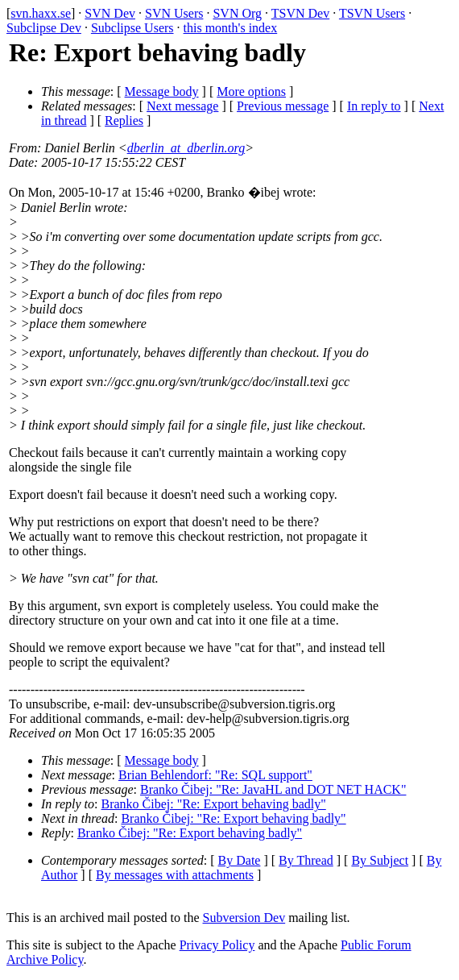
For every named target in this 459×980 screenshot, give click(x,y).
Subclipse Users (132, 28)
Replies (124, 120)
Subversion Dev (244, 918)
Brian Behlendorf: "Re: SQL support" (215, 775)
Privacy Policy (217, 945)
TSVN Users (372, 13)
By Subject (380, 860)
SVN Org (237, 13)
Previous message (283, 106)
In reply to (374, 106)
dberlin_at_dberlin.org (186, 148)
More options (251, 91)
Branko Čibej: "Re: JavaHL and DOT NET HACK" (273, 789)
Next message (182, 106)
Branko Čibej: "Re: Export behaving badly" (214, 804)
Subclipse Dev (44, 28)
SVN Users (174, 13)
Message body (162, 91)
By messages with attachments (175, 875)
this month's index (231, 28)
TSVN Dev (300, 13)
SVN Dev (110, 13)
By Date (240, 860)
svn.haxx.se (41, 13)
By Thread (306, 860)
